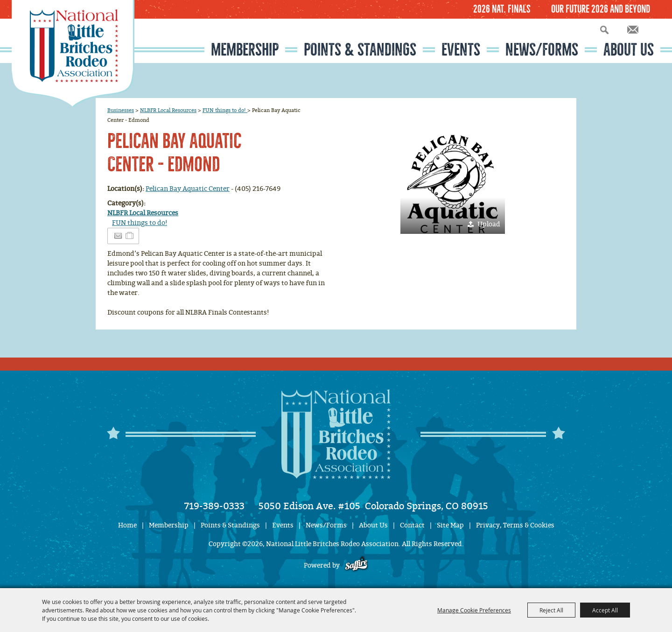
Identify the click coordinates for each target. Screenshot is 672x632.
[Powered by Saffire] (356, 565)
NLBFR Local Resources (168, 110)
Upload (489, 224)
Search (604, 30)
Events (461, 50)
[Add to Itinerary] (130, 236)
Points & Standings (360, 50)
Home (127, 525)
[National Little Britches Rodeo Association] (73, 54)
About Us (629, 50)
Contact (412, 525)
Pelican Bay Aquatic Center (188, 189)
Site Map (450, 525)
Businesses (121, 110)
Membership (245, 50)
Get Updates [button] (633, 30)
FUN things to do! (225, 110)
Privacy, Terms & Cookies (515, 525)
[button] (453, 182)
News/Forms (542, 50)
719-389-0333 (214, 506)
